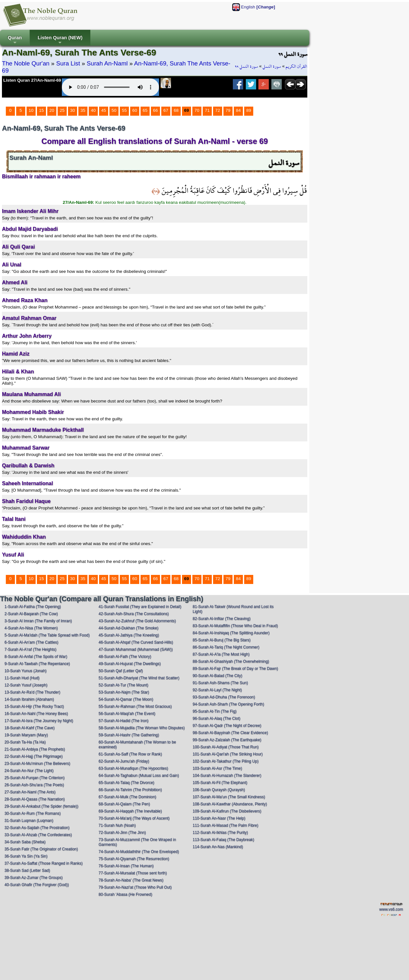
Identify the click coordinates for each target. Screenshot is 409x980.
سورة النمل (272, 66)
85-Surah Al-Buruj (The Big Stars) (222, 640)
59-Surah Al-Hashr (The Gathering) (129, 735)
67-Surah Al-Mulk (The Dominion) (127, 797)
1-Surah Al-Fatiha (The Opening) (33, 607)
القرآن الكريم (296, 66)
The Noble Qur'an (26, 63)
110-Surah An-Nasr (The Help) (219, 818)
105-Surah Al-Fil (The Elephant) (220, 783)
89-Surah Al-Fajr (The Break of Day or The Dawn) (235, 669)
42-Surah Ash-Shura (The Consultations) (134, 614)
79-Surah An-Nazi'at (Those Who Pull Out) (135, 887)
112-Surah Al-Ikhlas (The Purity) (220, 833)
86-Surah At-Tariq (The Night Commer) (226, 647)
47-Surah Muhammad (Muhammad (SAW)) (136, 649)
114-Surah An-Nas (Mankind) (218, 847)
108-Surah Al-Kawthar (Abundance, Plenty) (230, 804)
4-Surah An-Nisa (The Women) (31, 628)
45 (104, 110)
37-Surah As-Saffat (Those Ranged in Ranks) (44, 863)
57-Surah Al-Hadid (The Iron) (123, 721)
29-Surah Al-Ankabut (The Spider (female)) (41, 806)
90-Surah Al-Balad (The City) (217, 676)
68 (176, 110)
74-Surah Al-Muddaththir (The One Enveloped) (139, 852)
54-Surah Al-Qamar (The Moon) (126, 699)
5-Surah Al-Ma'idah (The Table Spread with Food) (47, 635)
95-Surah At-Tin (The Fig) (215, 711)
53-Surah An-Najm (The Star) (124, 692)
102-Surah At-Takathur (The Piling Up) (226, 761)
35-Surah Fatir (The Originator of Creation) (41, 849)
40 (93, 110)
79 (228, 110)
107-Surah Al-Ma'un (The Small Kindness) (229, 797)
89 (249, 110)
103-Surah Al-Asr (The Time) (217, 768)
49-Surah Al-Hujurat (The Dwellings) (130, 664)
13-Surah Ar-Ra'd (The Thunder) (32, 692)
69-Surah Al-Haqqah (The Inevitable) (130, 811)
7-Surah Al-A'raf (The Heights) (30, 649)
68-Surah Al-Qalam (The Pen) (124, 804)
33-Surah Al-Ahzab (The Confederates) (38, 835)
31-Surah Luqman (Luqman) (29, 821)
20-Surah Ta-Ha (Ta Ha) (25, 742)
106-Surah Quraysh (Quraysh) (219, 790)
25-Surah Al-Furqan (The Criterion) (34, 778)
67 (166, 110)
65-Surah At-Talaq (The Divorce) (126, 783)
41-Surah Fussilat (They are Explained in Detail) (140, 607)
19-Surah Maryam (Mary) (26, 735)
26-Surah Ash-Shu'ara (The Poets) (34, 785)
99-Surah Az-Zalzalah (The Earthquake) (227, 740)
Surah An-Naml (107, 63)
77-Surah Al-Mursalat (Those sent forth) (133, 873)
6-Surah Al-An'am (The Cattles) (31, 642)
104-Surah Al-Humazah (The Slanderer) (227, 776)
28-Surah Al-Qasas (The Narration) (35, 799)
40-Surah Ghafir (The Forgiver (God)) (37, 885)
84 (239, 110)
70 (197, 110)
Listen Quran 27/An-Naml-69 (32, 80)
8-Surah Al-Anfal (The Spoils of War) (36, 657)
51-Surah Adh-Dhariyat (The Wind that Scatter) (139, 678)
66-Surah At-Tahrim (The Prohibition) (130, 790)
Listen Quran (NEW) (60, 40)
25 (62, 110)
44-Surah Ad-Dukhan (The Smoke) (128, 628)
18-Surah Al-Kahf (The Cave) (30, 728)
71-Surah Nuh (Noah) (117, 825)
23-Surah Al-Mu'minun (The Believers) (37, 764)
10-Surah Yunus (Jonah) (26, 671)
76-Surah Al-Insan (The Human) (126, 866)
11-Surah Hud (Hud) (22, 678)
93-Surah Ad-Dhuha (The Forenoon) (224, 697)
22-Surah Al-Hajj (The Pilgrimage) (34, 756)
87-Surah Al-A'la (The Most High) (221, 654)
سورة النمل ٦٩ (246, 66)
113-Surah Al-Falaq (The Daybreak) (223, 840)
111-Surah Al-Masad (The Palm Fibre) (226, 825)
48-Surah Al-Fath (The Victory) (125, 657)
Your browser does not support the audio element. (110, 87)
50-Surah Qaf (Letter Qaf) (121, 671)
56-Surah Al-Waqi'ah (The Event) (127, 714)
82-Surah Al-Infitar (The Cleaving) (222, 619)
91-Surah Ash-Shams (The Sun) (220, 683)
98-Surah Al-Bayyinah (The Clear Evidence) (230, 733)
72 (218, 110)
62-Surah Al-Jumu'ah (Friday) (124, 761)
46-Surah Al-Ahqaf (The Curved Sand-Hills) (136, 642)
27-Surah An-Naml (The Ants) (30, 792)
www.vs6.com (391, 909)
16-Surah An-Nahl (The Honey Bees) (36, 714)
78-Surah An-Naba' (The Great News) (131, 880)
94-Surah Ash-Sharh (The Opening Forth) (228, 704)
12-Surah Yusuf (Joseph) (26, 685)
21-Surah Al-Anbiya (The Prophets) (35, 749)
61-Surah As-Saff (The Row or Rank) (130, 754)
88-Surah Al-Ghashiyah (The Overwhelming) (231, 661)
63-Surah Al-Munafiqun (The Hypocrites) (133, 768)
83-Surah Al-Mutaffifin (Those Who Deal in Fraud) (235, 626)
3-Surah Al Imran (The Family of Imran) (38, 621)
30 (73, 110)
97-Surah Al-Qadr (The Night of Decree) (227, 726)
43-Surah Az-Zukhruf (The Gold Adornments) (137, 621)
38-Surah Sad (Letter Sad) (27, 870)
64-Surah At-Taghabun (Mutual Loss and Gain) (139, 776)
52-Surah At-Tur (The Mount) (123, 685)
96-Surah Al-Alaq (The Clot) (216, 718)
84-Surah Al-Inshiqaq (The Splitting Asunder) (231, 633)
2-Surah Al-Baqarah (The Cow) (31, 614)
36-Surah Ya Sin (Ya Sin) (26, 856)
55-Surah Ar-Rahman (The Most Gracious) (135, 706)
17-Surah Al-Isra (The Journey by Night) (39, 721)
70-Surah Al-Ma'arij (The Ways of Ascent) (134, 818)
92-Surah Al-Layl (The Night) (217, 690)
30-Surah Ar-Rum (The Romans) (33, 813)
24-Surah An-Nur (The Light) (29, 771)
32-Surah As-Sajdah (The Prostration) (37, 828)
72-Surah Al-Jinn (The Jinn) (122, 833)
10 (31, 110)
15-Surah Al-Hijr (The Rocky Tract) (34, 706)
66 (156, 110)
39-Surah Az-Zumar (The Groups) (34, 878)
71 (207, 110)
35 (83, 110)
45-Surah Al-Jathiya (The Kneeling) (129, 635)
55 (125, 110)
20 (52, 110)
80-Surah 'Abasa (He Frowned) (125, 894)
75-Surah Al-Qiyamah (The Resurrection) (134, 859)
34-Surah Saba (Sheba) (25, 842)
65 (145, 110)
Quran (15, 40)
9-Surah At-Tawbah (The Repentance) (37, 664)
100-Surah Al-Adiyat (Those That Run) (226, 747)
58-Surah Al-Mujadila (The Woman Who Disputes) (142, 728)
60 (135, 110)
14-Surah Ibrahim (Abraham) (29, 699)
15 (42, 110)
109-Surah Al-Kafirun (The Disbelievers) (227, 811)
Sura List (68, 63)
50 (114, 110)
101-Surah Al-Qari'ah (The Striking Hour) (228, 754)
